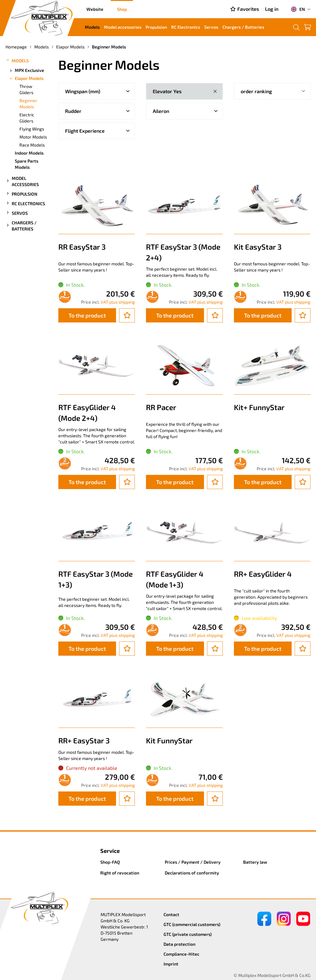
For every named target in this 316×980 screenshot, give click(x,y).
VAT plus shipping (118, 302)
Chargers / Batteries (243, 27)
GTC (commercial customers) (192, 924)
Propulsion (156, 27)
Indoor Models (29, 153)
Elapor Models (26, 78)
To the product (87, 315)
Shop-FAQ (110, 862)
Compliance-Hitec (181, 954)
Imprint (171, 964)
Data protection (179, 944)
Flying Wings (32, 129)
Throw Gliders (26, 89)
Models (92, 27)
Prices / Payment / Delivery (193, 862)
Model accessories (123, 27)
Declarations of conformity (192, 873)
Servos (211, 27)
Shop (122, 9)
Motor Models (33, 137)
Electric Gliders (27, 118)
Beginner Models (28, 104)
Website (95, 9)
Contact (171, 914)
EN (298, 9)
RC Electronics (186, 27)
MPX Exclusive (26, 70)
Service (110, 851)
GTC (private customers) (188, 934)
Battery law (255, 862)
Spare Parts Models (27, 164)
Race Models (32, 145)
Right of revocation (120, 873)
